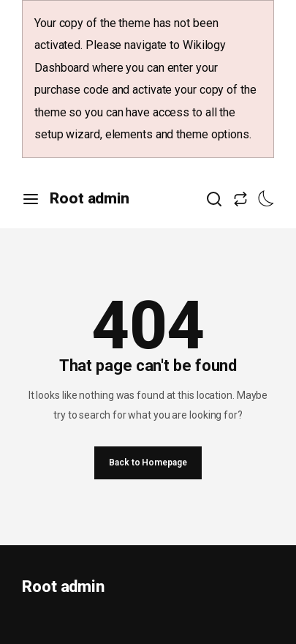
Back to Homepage (148, 463)
